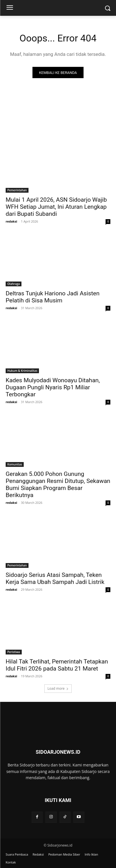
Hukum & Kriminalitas (22, 371)
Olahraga (14, 284)
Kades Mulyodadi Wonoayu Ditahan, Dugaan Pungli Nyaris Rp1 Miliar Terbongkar (53, 387)
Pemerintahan (17, 190)
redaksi (11, 221)
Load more (58, 688)
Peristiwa (14, 652)
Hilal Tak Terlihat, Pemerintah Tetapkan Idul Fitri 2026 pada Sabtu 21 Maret (57, 665)
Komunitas (15, 464)
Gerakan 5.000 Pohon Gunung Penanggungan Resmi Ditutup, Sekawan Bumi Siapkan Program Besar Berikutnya (58, 484)
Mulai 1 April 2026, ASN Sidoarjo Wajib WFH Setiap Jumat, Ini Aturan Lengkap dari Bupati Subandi (56, 207)
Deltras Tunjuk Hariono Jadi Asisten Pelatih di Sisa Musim (52, 297)
